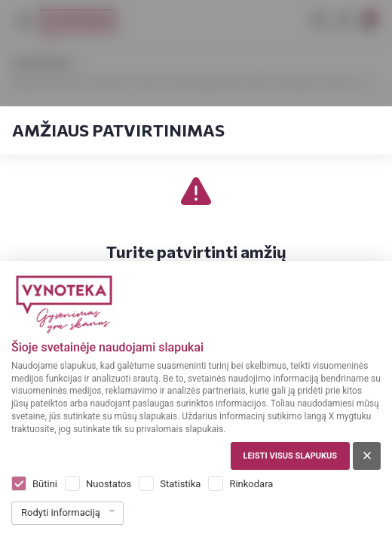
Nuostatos (109, 484)
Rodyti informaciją (61, 512)
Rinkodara (251, 484)
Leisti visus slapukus (290, 456)
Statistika (180, 484)
